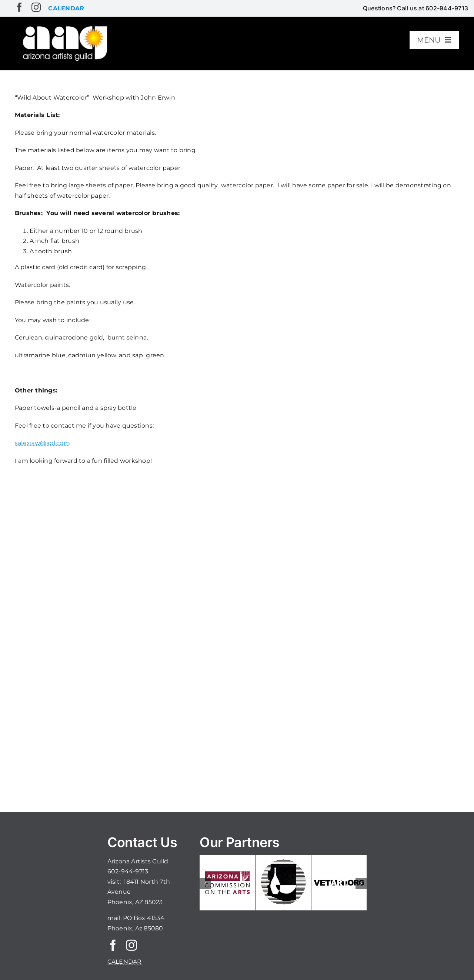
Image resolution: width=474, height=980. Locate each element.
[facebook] (19, 7)
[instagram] (36, 7)
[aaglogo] (64, 26)
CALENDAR (125, 962)
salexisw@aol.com (42, 443)
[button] (205, 883)
